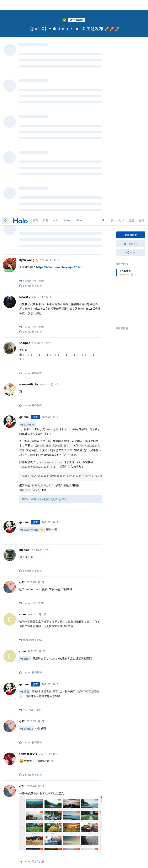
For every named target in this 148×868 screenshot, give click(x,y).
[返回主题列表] (5, 5)
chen (27, 443)
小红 (27, 476)
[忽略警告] (49, 860)
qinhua (29, 513)
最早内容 (122, 48)
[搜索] (103, 5)
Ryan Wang (34, 314)
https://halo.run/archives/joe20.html (60, 52)
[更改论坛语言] (118, 5)
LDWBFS (29, 209)
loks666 (29, 836)
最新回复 (122, 113)
